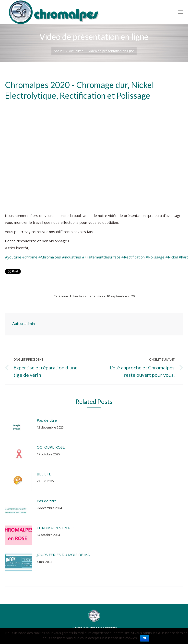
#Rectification (133, 257)
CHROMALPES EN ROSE (57, 528)
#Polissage (155, 257)
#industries (71, 257)
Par (95, 296)
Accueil (59, 51)
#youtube (13, 257)
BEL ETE (44, 474)
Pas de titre (47, 420)
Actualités (76, 51)
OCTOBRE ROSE (51, 447)
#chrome (30, 257)
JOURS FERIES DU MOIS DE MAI (64, 555)
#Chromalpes (50, 257)
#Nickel (172, 257)
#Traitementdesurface (101, 257)
